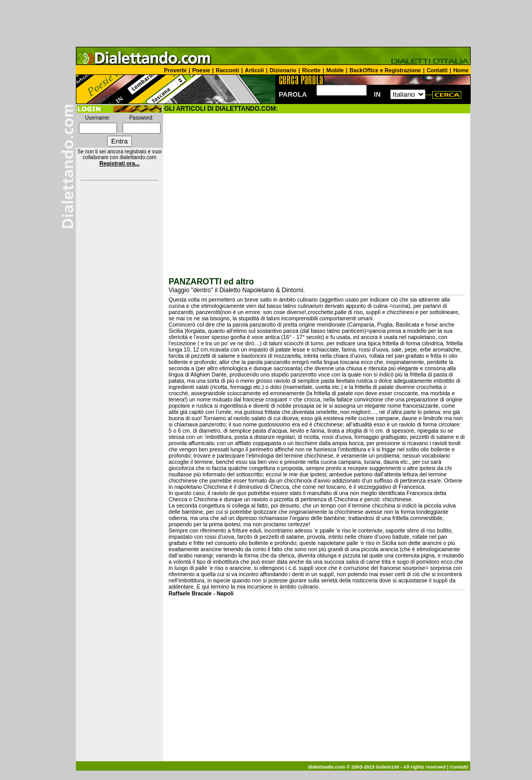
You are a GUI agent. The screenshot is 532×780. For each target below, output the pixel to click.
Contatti (437, 70)
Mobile (335, 70)
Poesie (201, 70)
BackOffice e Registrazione (385, 70)
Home (461, 70)
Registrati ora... (119, 163)
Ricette (312, 70)
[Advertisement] (266, 23)
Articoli (254, 70)
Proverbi (175, 70)
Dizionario (283, 70)
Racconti (227, 70)
